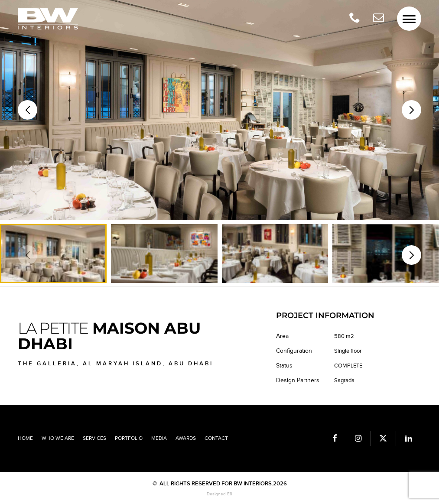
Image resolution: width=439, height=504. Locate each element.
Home (25, 438)
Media (159, 438)
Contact (216, 438)
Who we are (58, 438)
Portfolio (129, 438)
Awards (186, 438)
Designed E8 (219, 494)
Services (94, 438)
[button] (411, 110)
